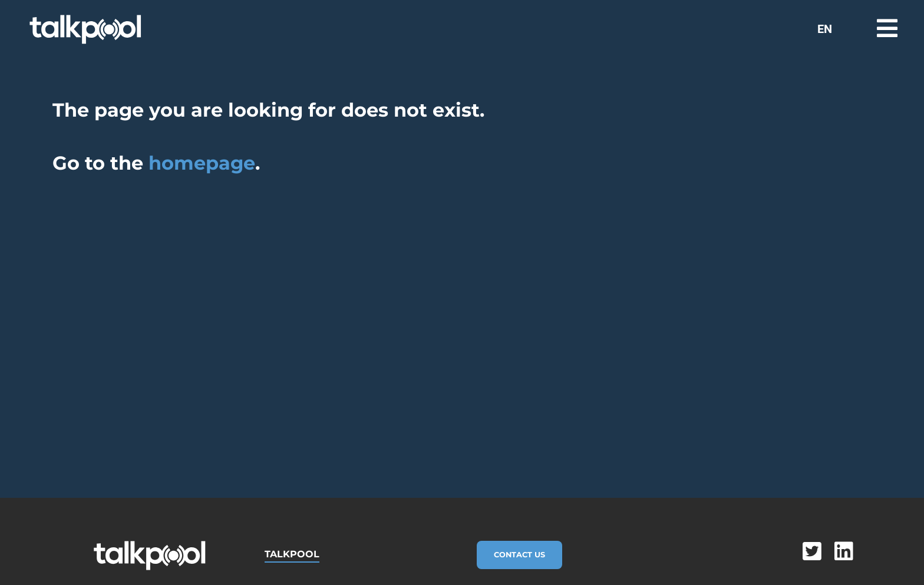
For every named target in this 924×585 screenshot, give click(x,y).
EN (825, 29)
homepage (202, 163)
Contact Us (519, 555)
